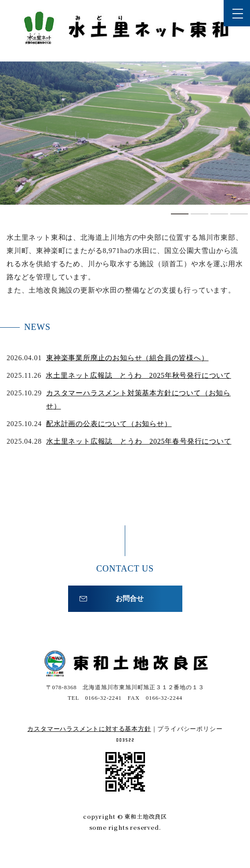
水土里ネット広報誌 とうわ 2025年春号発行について (139, 441)
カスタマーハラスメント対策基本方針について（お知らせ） (138, 400)
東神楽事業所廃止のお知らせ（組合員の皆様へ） (127, 358)
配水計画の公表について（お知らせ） (109, 424)
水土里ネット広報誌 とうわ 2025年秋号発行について (138, 375)
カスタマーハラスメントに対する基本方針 (89, 729)
